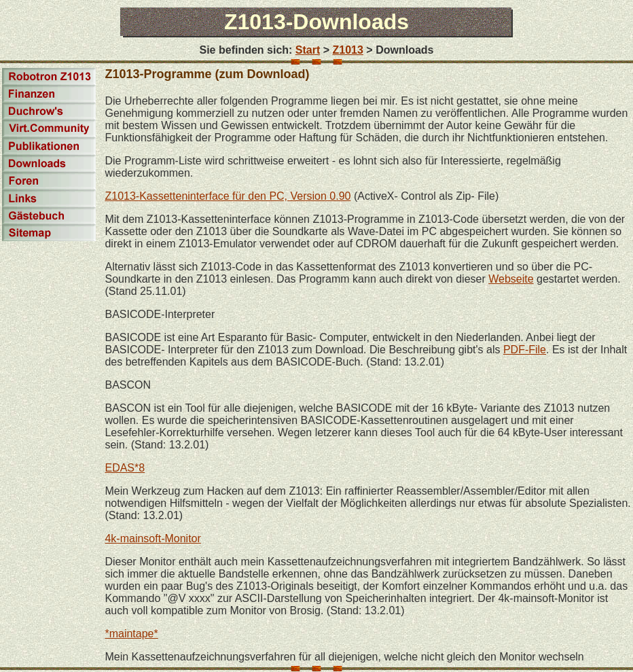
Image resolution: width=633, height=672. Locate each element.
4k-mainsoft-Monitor (152, 538)
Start (308, 50)
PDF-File (525, 350)
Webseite (511, 279)
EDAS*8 (125, 468)
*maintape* (131, 634)
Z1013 (348, 50)
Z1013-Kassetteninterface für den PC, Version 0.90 (228, 196)
